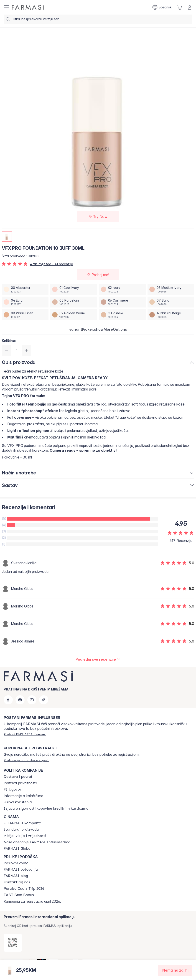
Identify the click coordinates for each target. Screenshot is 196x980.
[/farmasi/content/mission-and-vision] (25, 836)
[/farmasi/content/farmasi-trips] (21, 869)
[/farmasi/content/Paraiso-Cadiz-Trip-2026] (24, 889)
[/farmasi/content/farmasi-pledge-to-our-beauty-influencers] (37, 842)
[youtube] (32, 700)
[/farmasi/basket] (180, 7)
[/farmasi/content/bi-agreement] (12, 789)
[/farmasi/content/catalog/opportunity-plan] (16, 863)
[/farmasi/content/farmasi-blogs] (16, 876)
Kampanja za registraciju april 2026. (32, 901)
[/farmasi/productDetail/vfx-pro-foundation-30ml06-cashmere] (122, 302)
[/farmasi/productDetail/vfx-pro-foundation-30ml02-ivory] (122, 289)
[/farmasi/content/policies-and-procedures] (20, 783)
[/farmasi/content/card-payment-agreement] (46, 809)
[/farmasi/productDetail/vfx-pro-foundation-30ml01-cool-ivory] (74, 289)
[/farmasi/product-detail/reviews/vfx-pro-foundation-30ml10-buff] (98, 659)
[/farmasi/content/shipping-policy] (18, 777)
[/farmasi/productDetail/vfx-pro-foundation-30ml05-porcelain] (74, 302)
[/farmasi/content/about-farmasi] (23, 823)
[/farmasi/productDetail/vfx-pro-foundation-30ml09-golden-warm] (74, 315)
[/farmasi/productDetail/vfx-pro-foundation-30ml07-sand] (171, 302)
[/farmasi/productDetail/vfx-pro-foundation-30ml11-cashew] (122, 315)
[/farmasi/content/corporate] (18, 849)
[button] (98, 329)
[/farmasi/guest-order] (26, 760)
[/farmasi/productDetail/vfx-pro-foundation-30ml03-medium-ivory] (171, 289)
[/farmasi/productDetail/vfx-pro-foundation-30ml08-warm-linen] (25, 315)
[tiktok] (44, 700)
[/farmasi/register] (25, 734)
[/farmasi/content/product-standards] (21, 829)
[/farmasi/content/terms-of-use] (18, 802)
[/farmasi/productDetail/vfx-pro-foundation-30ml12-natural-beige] (171, 315)
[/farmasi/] (28, 7)
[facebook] (8, 700)
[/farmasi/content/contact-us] (17, 882)
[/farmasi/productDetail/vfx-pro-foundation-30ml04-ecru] (25, 302)
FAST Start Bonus (19, 895)
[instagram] (20, 700)
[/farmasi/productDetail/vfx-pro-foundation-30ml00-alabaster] (25, 289)
